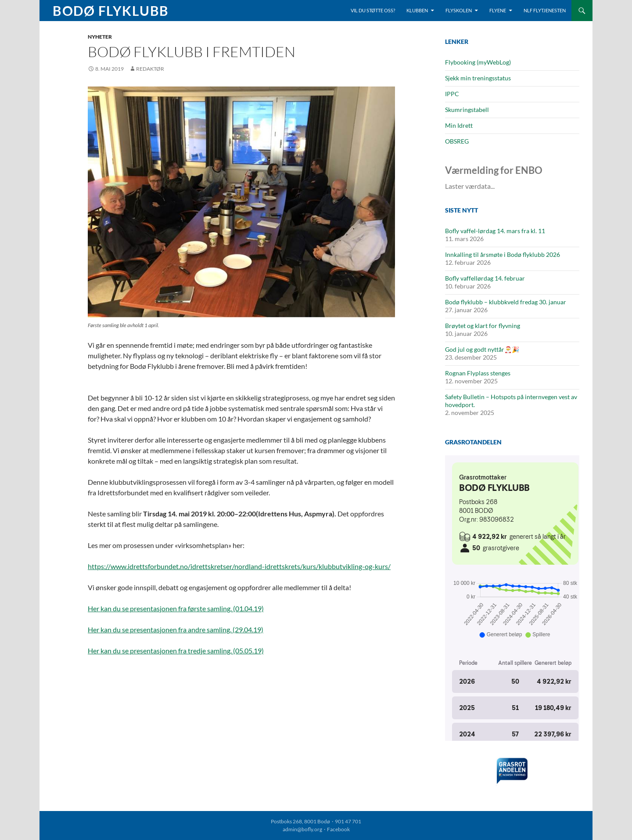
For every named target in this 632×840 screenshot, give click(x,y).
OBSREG (457, 141)
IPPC (452, 94)
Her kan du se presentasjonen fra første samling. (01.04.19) (176, 608)
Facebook (338, 829)
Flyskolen (459, 10)
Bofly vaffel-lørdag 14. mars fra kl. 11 (495, 231)
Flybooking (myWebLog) (478, 62)
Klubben (417, 10)
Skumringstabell (467, 110)
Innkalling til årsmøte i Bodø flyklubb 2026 (503, 254)
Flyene (498, 10)
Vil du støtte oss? (373, 10)
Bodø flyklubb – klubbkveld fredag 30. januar (506, 302)
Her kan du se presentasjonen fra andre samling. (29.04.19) (176, 629)
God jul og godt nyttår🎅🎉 (482, 349)
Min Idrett (459, 125)
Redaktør (150, 69)
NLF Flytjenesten (545, 10)
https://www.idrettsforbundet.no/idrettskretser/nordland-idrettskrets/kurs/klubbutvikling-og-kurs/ (239, 566)
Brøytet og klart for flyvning (483, 326)
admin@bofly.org (302, 829)
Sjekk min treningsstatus (478, 78)
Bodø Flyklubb (111, 11)
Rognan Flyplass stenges (478, 373)
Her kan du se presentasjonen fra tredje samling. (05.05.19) (176, 651)
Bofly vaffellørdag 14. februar (485, 278)
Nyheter (100, 37)
